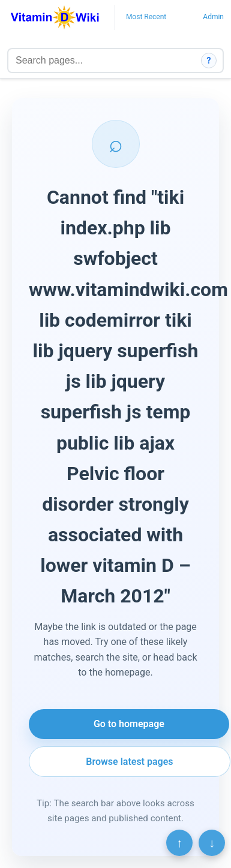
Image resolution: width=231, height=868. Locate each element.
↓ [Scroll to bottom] (212, 843)
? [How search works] (209, 61)
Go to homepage (129, 724)
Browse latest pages (129, 762)
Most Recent (146, 17)
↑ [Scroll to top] (179, 843)
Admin (213, 17)
